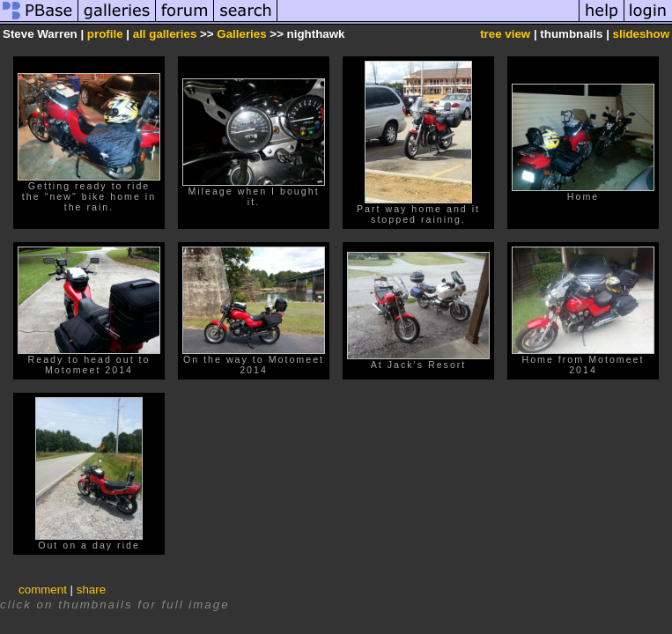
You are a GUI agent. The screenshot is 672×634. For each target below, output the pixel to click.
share (91, 590)
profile (105, 34)
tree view (505, 34)
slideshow (641, 34)
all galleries (165, 34)
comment (43, 590)
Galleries (241, 34)
